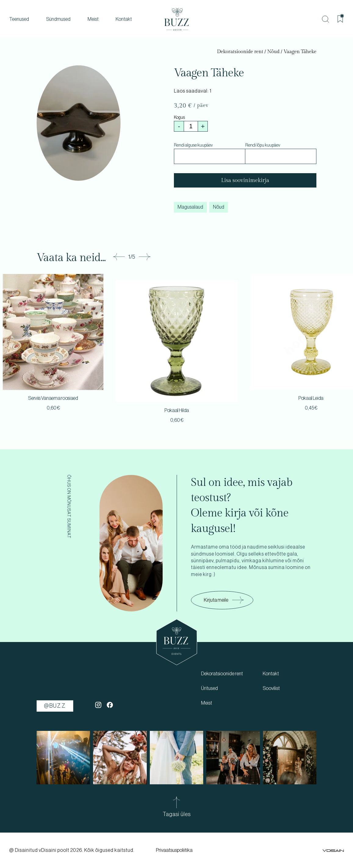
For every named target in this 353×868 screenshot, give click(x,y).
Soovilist (271, 688)
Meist (93, 19)
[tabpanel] (177, 353)
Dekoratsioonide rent (240, 52)
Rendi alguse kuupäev (193, 145)
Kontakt (124, 19)
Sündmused (58, 19)
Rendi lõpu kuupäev (263, 145)
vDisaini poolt (54, 850)
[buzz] (176, 19)
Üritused (209, 688)
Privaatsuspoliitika (174, 850)
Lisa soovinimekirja (245, 180)
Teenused (19, 19)
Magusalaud (190, 207)
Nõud (273, 52)
